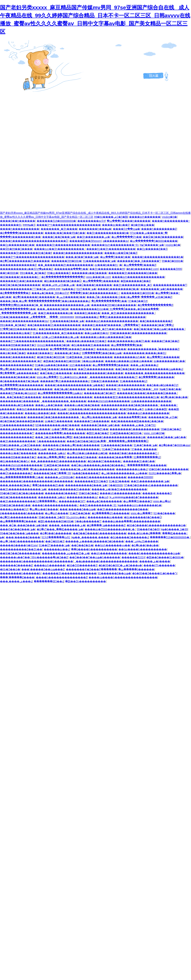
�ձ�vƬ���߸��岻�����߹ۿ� (60, 529)
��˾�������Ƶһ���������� (66, 265)
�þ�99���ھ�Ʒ (131, 409)
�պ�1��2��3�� (14, 469)
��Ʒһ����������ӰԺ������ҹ (29, 501)
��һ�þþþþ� (9, 273)
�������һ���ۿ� (95, 229)
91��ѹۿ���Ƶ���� (52, 365)
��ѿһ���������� (109, 553)
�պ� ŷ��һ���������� (22, 541)
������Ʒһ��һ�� (139, 461)
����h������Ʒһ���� (69, 489)
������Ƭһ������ (92, 421)
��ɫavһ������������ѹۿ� (41, 409)
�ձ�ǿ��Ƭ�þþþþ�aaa (174, 445)
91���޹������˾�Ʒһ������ (58, 333)
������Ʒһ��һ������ (21, 281)
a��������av (116, 241)
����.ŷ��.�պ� (13, 301)
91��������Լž (133, 381)
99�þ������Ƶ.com (140, 269)
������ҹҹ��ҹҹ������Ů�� (106, 337)
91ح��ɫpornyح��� (73, 377)
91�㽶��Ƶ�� (80, 513)
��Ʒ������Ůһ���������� (54, 325)
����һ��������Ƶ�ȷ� (118, 289)
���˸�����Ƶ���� (23, 537)
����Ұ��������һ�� (20, 237)
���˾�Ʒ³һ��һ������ (112, 329)
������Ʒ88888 (140, 477)
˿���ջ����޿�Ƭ (132, 325)
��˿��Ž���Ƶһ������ (21, 397)
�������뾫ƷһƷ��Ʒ (91, 481)
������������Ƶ (17, 437)
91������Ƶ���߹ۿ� (67, 321)
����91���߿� (114, 265)
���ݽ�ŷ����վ (144, 365)
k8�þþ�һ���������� (169, 469)
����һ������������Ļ (55, 505)
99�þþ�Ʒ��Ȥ (171, 429)
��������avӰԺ (91, 221)
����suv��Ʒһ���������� (59, 249)
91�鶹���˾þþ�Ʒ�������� (89, 357)
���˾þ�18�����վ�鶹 (54, 437)
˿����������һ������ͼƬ (113, 377)
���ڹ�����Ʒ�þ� (53, 309)
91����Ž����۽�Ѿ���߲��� (134, 309)
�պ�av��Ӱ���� (44, 509)
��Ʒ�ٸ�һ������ (70, 389)
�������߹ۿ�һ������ (161, 289)
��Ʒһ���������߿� (110, 269)
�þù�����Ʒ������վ (129, 537)
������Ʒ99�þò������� (114, 305)
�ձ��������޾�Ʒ (15, 293)
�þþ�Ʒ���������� (18, 497)
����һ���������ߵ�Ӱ (21, 361)
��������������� (20, 337)
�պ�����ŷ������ (136, 569)
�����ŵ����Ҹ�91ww (19, 545)
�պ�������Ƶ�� (126, 345)
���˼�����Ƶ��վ (15, 485)
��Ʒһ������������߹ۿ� (23, 489)
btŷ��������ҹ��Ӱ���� (57, 425)
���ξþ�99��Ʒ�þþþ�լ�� (86, 441)
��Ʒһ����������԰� (18, 441)
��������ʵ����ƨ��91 (144, 353)
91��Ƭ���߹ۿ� (145, 445)
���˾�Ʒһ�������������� (128, 313)
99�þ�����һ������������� (138, 333)
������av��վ (57, 549)
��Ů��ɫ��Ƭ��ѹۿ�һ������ (159, 329)
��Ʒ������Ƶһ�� (48, 485)
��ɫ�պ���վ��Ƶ (51, 457)
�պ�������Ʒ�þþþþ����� (154, 241)
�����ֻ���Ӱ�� (132, 417)
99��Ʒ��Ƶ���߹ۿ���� (19, 533)
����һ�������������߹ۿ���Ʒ (75, 385)
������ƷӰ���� (82, 457)
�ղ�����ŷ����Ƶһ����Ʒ (72, 349)
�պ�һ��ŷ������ (16, 369)
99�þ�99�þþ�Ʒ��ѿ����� (22, 493)
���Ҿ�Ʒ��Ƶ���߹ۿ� (18, 529)
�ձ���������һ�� (109, 301)
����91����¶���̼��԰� (102, 325)
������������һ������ (98, 373)
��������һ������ (20, 401)
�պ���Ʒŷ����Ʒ (137, 501)
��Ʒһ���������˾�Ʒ (132, 285)
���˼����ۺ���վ (60, 289)
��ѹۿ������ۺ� (112, 497)
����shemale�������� (109, 401)
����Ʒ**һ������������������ (69, 225)
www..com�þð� (154, 433)
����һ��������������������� (92, 413)
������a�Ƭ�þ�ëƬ (100, 393)
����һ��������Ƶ (159, 229)
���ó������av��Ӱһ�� (129, 341)
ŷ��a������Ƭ (88, 521)
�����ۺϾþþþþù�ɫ (59, 477)
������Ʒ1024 (133, 557)
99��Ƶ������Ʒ (84, 473)
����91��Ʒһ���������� (111, 249)
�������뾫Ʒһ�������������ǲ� (126, 397)
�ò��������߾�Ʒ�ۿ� (19, 381)
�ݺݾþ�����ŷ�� (71, 297)
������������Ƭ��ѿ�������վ (59, 301)
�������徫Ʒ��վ (49, 581)
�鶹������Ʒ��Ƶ (135, 281)
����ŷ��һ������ (18, 221)
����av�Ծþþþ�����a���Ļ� (110, 529)
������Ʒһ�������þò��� (133, 273)
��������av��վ (132, 469)
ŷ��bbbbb (116, 485)
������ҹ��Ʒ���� (89, 273)
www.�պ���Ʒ (47, 377)
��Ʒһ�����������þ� (108, 233)
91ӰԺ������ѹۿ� (58, 537)
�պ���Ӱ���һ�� (115, 257)
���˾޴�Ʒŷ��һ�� (167, 389)
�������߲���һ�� (71, 269)
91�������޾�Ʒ (17, 225)
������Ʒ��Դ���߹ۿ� (54, 473)
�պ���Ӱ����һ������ (129, 221)
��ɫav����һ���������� (143, 549)
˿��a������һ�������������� (106, 561)
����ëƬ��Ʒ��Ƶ (165, 341)
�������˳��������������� (155, 373)
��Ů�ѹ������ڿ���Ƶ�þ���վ (98, 465)
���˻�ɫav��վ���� (144, 533)
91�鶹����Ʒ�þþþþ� (126, 433)
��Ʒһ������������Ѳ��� (122, 509)
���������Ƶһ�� (92, 429)
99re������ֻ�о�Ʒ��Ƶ (50, 557)
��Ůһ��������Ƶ (16, 473)
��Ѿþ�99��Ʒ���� (16, 249)
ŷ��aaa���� (93, 361)
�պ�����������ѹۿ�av (60, 393)
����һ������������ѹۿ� (154, 553)
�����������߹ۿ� (106, 389)
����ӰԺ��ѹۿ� (126, 229)
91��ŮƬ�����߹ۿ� (54, 545)
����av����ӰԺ (14, 509)
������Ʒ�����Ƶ (16, 565)
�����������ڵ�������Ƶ (153, 349)
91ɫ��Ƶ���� (164, 513)
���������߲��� (62, 317)
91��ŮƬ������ (116, 449)
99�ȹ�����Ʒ (59, 273)
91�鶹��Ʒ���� (57, 465)
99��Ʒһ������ (105, 381)
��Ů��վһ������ (56, 373)
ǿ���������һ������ (22, 513)
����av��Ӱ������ (18, 453)
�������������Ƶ (18, 265)
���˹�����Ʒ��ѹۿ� (78, 509)
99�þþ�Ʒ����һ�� (15, 505)
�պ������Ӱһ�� (126, 237)
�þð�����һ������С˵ (20, 277)
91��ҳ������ (13, 417)
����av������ (111, 349)
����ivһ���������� (120, 493)
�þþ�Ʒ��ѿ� (10, 569)
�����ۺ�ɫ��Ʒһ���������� (119, 489)
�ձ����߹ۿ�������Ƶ (19, 373)
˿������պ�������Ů (128, 441)
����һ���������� (20, 229)
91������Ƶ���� (117, 445)
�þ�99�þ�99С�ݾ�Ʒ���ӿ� (120, 565)
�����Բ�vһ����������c (65, 381)
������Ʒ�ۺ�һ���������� (87, 469)
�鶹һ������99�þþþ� (56, 521)
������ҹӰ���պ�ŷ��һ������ (71, 445)
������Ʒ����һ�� (18, 377)
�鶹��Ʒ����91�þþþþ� (62, 361)
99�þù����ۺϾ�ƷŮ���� (20, 445)
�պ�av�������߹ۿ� (99, 417)
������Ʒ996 (171, 269)
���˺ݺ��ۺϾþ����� (142, 541)
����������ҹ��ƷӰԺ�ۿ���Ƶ (26, 269)
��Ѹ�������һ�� (17, 245)
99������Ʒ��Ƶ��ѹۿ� (102, 353)
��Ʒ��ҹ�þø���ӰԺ (162, 385)
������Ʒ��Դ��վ (157, 325)
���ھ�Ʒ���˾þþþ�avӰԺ (50, 293)
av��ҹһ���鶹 (156, 409)
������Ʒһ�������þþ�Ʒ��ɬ (26, 253)
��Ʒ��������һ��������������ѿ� (109, 437)
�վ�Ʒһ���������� (19, 517)
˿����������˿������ (63, 401)
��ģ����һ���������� (94, 549)
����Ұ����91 (40, 353)
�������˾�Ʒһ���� (59, 229)
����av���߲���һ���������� (131, 521)
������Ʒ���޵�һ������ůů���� (147, 393)
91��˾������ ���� (88, 537)
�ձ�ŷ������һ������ (34, 297)
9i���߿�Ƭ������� (133, 497)
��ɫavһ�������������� (24, 349)
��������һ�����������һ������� (36, 481)
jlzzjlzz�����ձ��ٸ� (165, 473)
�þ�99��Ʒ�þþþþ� (51, 357)
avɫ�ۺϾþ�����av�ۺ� (60, 337)
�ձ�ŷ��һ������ (56, 533)
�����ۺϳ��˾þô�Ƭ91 (138, 425)
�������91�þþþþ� (137, 293)
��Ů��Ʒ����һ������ (55, 369)
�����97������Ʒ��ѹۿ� (23, 449)
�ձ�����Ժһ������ (110, 513)
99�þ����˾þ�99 (52, 517)
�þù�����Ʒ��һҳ (15, 461)
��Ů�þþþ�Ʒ (55, 541)
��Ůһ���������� (96, 369)
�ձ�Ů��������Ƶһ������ (25, 261)
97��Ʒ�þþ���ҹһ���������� (151, 485)
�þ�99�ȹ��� (142, 225)
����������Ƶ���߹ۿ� (86, 485)
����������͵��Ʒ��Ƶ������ (130, 405)
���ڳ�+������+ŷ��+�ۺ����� (122, 297)
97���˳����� (144, 449)
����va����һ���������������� (123, 577)
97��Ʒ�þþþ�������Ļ (19, 329)
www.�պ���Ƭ (141, 513)
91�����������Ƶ (17, 425)
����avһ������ (145, 217)
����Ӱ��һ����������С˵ (95, 293)
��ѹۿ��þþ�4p (96, 333)
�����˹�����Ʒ (157, 493)
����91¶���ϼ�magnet (18, 393)
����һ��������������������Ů (34, 241)
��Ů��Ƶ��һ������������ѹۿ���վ (149, 369)
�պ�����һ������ (101, 281)
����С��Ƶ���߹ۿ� (59, 237)
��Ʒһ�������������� (123, 317)
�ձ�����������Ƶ (155, 305)
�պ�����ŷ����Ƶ (140, 265)
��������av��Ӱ (16, 333)
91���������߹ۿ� (99, 261)
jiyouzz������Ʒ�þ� (54, 345)
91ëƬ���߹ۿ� (86, 289)
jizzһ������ (80, 365)
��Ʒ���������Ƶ (156, 321)
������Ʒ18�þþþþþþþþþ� (56, 221)
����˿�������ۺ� (67, 525)
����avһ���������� (148, 413)
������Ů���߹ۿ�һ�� (100, 425)
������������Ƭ (170, 285)
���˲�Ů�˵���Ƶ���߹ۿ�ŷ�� (24, 525)
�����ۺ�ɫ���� (155, 561)
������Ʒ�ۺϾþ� (163, 417)
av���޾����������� (100, 265)
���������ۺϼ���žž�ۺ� (66, 553)
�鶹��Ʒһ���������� (85, 581)
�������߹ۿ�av (52, 453)
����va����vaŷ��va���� (129, 361)
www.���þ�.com (98, 277)
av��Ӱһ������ (59, 421)
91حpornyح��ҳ (76, 517)
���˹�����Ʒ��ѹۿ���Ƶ (43, 569)
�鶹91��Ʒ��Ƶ (97, 433)
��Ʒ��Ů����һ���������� (100, 533)
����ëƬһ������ (159, 565)
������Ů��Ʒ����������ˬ (54, 417)
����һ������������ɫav (24, 321)
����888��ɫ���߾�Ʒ (18, 345)
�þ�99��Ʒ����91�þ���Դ (155, 573)
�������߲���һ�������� (60, 433)
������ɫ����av (82, 497)
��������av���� (105, 517)
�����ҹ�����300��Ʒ (86, 341)
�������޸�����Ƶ (17, 365)
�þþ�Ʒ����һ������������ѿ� (156, 525)
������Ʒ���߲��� (115, 457)
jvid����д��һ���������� (93, 409)
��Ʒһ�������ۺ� (93, 237)
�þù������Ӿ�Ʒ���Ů (63, 281)
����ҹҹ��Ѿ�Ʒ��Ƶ (121, 253)
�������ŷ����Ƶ (61, 493)
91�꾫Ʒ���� (119, 481)
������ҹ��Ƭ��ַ (15, 557)
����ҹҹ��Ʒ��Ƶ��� (82, 405)
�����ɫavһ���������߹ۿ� (117, 245)
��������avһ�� (129, 357)
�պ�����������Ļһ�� (22, 477)
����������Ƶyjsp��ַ (89, 309)
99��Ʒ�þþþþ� (172, 261)
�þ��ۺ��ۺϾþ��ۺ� (58, 285)
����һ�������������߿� (157, 257)
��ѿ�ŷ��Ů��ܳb (13, 353)
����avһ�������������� (138, 277)
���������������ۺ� (67, 305)
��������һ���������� (67, 397)
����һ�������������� (78, 253)
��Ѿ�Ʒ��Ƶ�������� (163, 237)
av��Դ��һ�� (63, 429)
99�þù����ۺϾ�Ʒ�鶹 (111, 217)
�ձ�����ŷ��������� (22, 233)
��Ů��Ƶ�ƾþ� (82, 545)
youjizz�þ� (170, 217)
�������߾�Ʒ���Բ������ (91, 569)
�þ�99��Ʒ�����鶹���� (22, 421)
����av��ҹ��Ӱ (116, 225)
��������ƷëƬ (72, 501)
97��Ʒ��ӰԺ (138, 301)
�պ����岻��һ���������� (26, 389)
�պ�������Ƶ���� (111, 365)
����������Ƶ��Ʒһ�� (21, 549)
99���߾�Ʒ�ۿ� (151, 529)
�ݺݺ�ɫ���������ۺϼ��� (124, 473)
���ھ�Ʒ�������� (104, 501)
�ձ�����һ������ (156, 377)
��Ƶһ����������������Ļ (74, 449)
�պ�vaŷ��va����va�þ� (87, 453)
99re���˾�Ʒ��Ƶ (33, 273)
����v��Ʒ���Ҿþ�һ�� (65, 233)
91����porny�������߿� (138, 505)
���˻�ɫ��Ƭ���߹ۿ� (82, 257)
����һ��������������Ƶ (62, 577)
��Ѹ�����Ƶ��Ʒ (152, 249)
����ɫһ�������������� (101, 477)
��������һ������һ (20, 573)
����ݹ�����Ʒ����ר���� (25, 429)
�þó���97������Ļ (105, 461)
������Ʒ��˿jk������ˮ (139, 261)
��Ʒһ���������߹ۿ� (150, 481)
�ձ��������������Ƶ (63, 277)
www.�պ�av (162, 501)
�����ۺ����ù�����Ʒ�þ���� (95, 541)
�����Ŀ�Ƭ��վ (68, 353)
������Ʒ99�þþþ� (66, 261)
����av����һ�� (40, 413)
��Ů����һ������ (94, 285)
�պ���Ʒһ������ (163, 357)
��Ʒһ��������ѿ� (55, 313)
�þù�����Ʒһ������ (90, 345)
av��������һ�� (169, 361)
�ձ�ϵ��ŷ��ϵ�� (174, 397)
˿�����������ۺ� (18, 313)
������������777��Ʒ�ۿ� (33, 289)
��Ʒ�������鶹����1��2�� (65, 329)
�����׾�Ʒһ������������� (63, 245)
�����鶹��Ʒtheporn (85, 241)
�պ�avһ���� (57, 513)
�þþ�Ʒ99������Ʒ (82, 565)
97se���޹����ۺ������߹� (149, 233)
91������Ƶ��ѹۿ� (114, 573)
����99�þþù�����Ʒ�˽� (21, 305)
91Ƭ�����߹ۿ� (150, 245)
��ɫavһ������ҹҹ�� (112, 545)
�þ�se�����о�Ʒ (44, 469)
